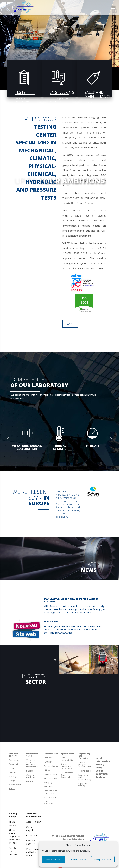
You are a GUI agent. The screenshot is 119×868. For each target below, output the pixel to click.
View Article (86, 612)
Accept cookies (53, 859)
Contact (100, 777)
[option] (27, 438)
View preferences (103, 859)
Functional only (78, 859)
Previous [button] (8, 438)
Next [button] (111, 438)
